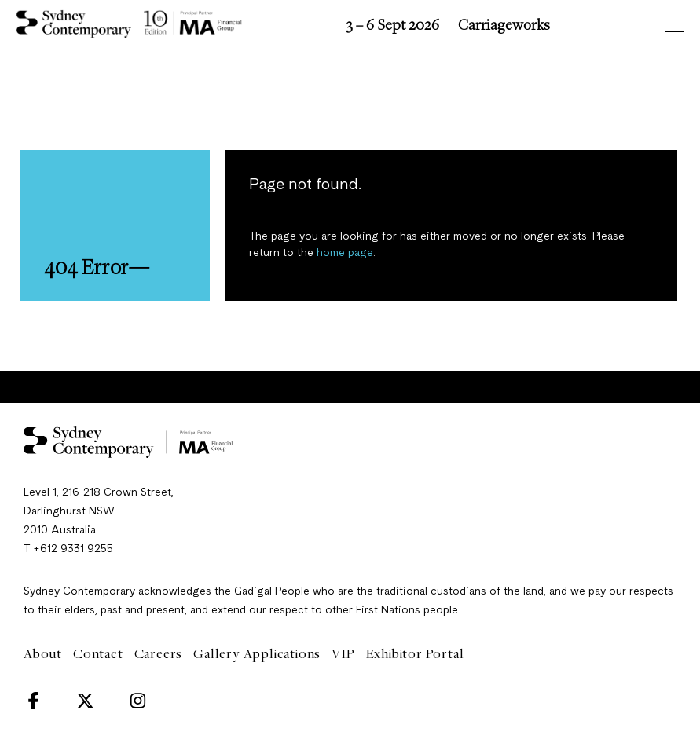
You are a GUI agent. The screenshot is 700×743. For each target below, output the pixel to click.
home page (345, 253)
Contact (98, 653)
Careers (159, 653)
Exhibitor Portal (415, 653)
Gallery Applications (257, 653)
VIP (343, 653)
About (43, 653)
